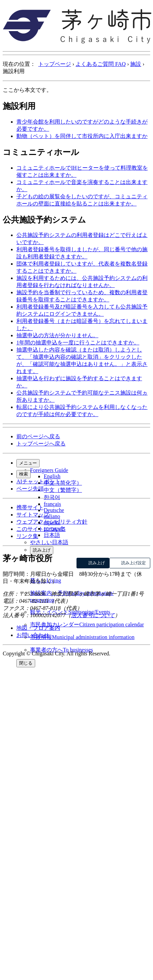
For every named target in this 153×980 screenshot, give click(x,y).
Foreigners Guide (49, 470)
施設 (136, 64)
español (52, 522)
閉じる (26, 663)
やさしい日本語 (49, 542)
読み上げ (42, 550)
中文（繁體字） (63, 490)
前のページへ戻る (38, 436)
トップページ (55, 64)
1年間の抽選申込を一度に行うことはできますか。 (78, 343)
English (52, 476)
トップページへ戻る (41, 444)
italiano (52, 516)
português (54, 529)
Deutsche (54, 510)
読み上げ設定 (134, 563)
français (52, 504)
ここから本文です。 (27, 90)
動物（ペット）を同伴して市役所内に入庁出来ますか (82, 136)
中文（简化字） (63, 483)
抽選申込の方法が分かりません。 (57, 335)
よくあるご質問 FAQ (101, 64)
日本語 (52, 535)
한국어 (52, 497)
